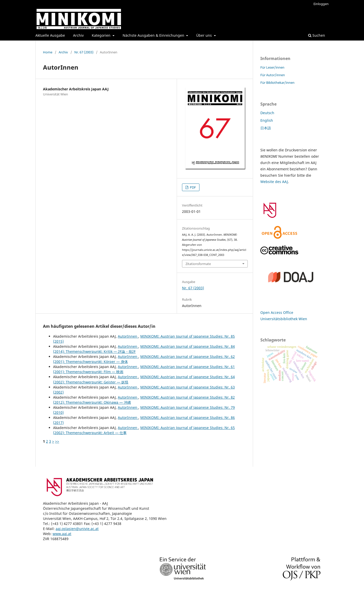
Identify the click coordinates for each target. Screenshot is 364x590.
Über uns (204, 35)
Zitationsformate (198, 264)
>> (57, 441)
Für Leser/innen (272, 67)
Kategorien (102, 35)
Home (48, 52)
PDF (192, 187)
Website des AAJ (274, 182)
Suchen (317, 35)
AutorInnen (128, 336)
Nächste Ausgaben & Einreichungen (154, 35)
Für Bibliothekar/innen (277, 83)
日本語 (266, 128)
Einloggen (321, 4)
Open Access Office (277, 312)
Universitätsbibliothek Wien (284, 319)
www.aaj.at (62, 534)
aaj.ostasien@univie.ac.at (77, 529)
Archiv (78, 35)
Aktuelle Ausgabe (50, 35)
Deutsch (267, 113)
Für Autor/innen (273, 75)
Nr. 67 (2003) (84, 52)
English (267, 120)
